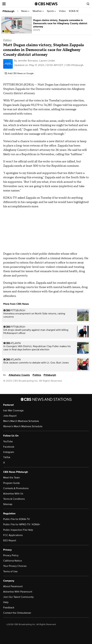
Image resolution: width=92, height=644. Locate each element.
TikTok (7, 457)
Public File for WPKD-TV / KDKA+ (22, 524)
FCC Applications (13, 535)
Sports (51, 11)
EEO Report (10, 540)
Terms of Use (10, 571)
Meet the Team (11, 478)
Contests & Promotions (16, 488)
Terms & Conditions (14, 499)
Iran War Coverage (13, 411)
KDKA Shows (77, 11)
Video (62, 11)
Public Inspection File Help (18, 530)
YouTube (8, 441)
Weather (38, 11)
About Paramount (13, 586)
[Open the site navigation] (17, 4)
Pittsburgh (8, 11)
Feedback (9, 608)
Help (6, 602)
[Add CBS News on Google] (19, 73)
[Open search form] (88, 4)
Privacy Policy (11, 555)
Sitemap (8, 504)
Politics (7, 40)
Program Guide (11, 483)
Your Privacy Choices (15, 566)
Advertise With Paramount (18, 592)
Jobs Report (10, 416)
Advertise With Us (13, 494)
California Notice (13, 561)
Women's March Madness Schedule (23, 426)
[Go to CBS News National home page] (46, 4)
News (25, 11)
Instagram (9, 452)
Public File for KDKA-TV (17, 519)
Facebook (9, 447)
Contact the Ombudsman (17, 613)
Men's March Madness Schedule (21, 421)
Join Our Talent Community (18, 597)
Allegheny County (19, 375)
